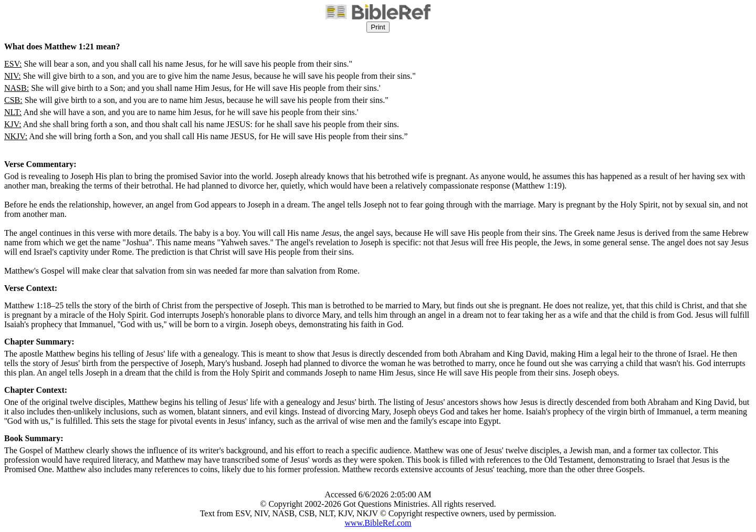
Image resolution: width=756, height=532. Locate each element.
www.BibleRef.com (378, 523)
